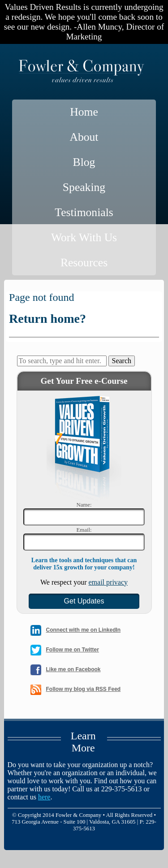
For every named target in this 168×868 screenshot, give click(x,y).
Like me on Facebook (73, 669)
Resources (84, 263)
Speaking (84, 187)
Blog (84, 162)
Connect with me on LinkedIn (84, 630)
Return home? (47, 319)
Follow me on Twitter (73, 650)
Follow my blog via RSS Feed (84, 689)
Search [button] (122, 361)
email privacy (108, 582)
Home (84, 112)
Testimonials (84, 212)
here (44, 797)
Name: (84, 505)
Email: (84, 530)
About (84, 137)
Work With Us (84, 237)
